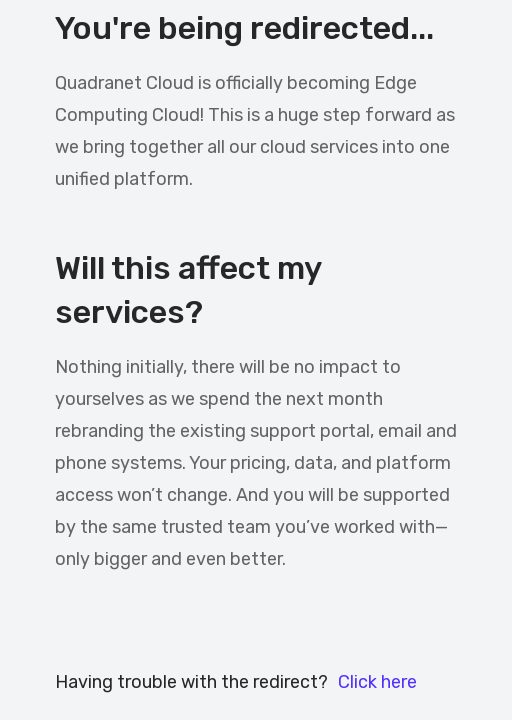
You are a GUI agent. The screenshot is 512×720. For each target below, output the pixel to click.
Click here (377, 682)
